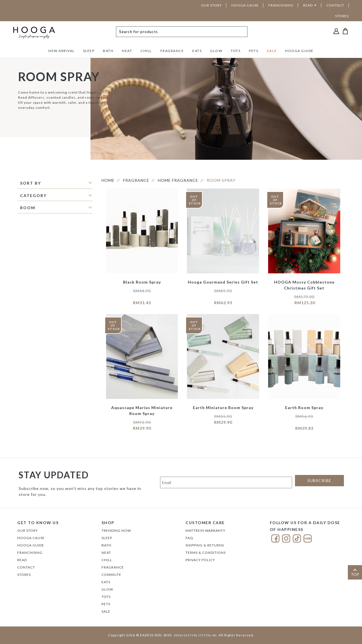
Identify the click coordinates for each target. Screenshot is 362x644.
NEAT (127, 51)
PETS (254, 51)
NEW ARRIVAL (62, 51)
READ (308, 5)
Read (22, 560)
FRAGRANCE (172, 51)
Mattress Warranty (205, 530)
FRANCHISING (281, 5)
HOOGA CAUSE (245, 5)
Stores (24, 575)
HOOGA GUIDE (299, 51)
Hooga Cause (31, 538)
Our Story (28, 530)
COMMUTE (111, 575)
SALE (272, 51)
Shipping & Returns (205, 545)
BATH (108, 51)
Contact (26, 567)
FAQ (189, 538)
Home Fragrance (178, 180)
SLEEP (89, 51)
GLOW (216, 51)
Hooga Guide (31, 545)
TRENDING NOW (116, 530)
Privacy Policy (200, 560)
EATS (197, 51)
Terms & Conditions (206, 553)
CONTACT (335, 5)
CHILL (146, 51)
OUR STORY (211, 5)
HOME (108, 180)
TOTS (236, 51)
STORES (342, 16)
